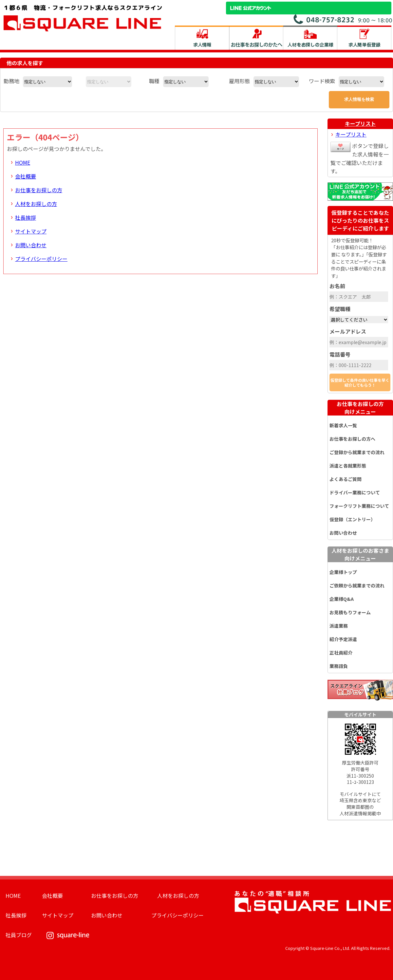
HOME (23, 162)
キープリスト (360, 123)
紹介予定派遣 (343, 639)
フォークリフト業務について (359, 506)
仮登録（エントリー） (352, 519)
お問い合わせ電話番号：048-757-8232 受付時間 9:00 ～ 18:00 (343, 19)
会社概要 (26, 176)
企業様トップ (343, 572)
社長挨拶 (26, 217)
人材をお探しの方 (36, 204)
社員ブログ (19, 935)
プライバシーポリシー (41, 259)
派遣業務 (339, 626)
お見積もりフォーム (350, 612)
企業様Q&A (342, 599)
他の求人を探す (25, 63)
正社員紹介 (341, 653)
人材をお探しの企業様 (310, 38)
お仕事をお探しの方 (39, 190)
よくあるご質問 (346, 479)
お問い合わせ (31, 245)
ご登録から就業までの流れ (357, 452)
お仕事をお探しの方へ (352, 439)
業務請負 (339, 666)
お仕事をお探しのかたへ (256, 38)
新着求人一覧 (343, 425)
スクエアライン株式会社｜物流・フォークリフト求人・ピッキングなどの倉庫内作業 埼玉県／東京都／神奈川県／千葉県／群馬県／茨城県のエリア (83, 17)
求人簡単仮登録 (364, 38)
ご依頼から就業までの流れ (357, 585)
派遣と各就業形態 (348, 466)
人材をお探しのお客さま (360, 554)
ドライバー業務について (355, 492)
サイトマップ (31, 231)
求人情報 (202, 38)
